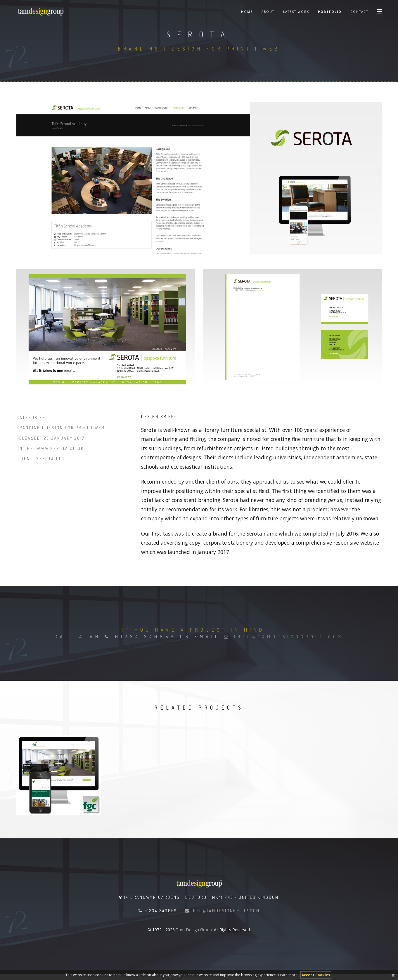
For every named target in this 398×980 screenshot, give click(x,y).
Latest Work (296, 12)
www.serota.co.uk (60, 448)
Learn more (288, 975)
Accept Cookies (316, 975)
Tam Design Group (194, 930)
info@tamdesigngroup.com (284, 637)
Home (247, 12)
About (268, 12)
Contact (359, 12)
